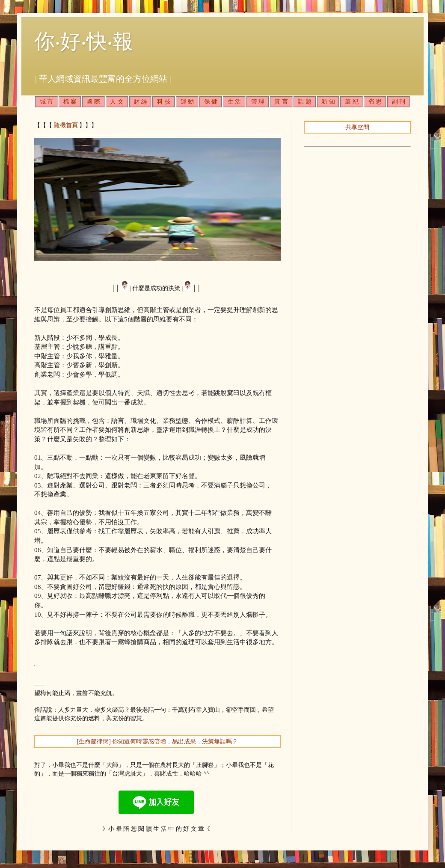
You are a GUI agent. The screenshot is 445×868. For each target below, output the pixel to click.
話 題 (305, 102)
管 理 (258, 102)
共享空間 (357, 127)
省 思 (375, 102)
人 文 (117, 102)
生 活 (234, 102)
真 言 (281, 102)
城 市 (47, 102)
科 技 (164, 102)
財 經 (140, 102)
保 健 (211, 102)
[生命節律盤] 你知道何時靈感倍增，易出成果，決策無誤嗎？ (158, 742)
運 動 (187, 102)
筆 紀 (352, 102)
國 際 (93, 102)
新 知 (328, 102)
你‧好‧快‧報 (84, 41)
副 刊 (399, 102)
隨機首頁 (66, 125)
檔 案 (70, 102)
